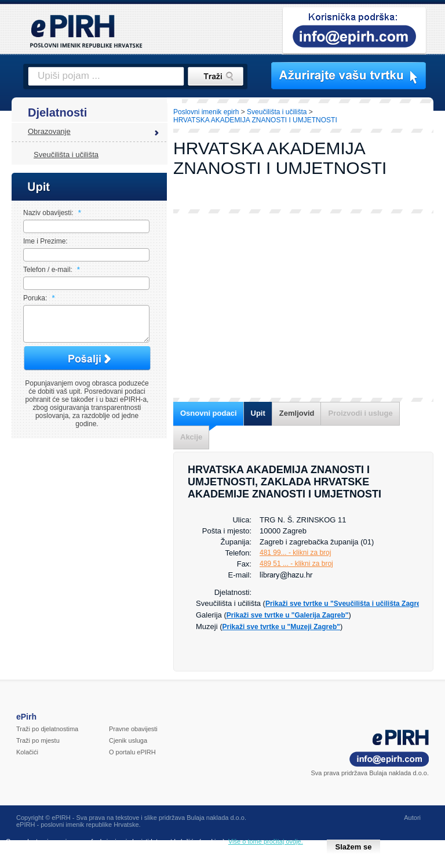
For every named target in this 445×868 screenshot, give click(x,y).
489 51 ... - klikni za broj (296, 564)
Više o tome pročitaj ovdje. (266, 841)
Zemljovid (297, 413)
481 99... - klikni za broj (295, 553)
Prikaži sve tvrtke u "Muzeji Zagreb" (281, 627)
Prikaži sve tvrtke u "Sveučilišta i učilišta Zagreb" (347, 604)
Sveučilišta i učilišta (66, 155)
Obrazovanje (49, 131)
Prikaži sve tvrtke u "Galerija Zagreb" (288, 615)
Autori (412, 818)
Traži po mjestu (38, 740)
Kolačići (27, 752)
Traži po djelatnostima (47, 729)
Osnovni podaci (209, 413)
